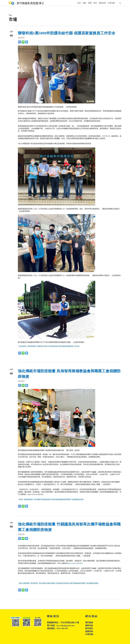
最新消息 (89, 625)
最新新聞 (21, 38)
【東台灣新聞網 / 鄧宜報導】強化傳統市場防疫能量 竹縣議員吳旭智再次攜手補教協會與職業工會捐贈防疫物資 (58, 583)
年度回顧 (89, 634)
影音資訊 (89, 628)
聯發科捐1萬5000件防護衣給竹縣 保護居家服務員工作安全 (67, 33)
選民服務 (89, 622)
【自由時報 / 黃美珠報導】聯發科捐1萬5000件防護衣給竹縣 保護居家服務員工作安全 (49, 346)
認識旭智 (89, 631)
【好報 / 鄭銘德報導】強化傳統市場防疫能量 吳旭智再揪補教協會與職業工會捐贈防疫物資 (51, 499)
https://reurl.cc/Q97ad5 (75, 563)
